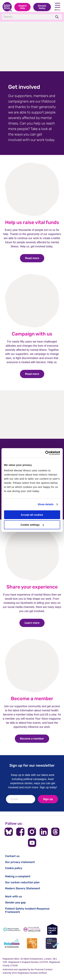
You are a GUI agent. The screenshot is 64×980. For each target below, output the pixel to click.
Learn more (35, 623)
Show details (46, 504)
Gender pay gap (15, 902)
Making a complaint (18, 876)
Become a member (32, 699)
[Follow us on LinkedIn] (44, 832)
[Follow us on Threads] (55, 832)
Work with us (14, 896)
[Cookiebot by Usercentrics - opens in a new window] (46, 453)
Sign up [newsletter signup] (48, 799)
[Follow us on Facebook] (20, 832)
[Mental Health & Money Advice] (12, 929)
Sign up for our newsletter (32, 765)
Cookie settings (32, 525)
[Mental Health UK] (52, 929)
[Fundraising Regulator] (32, 929)
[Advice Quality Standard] (32, 943)
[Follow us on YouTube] (32, 843)
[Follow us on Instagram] (32, 832)
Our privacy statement (20, 862)
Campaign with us (32, 334)
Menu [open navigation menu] (58, 7)
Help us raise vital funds (32, 222)
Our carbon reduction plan (22, 882)
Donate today (42, 7)
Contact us (12, 856)
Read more (35, 258)
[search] (57, 17)
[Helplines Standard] (12, 943)
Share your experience (32, 587)
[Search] (27, 17)
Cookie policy (14, 868)
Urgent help (23, 7)
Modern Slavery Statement (23, 888)
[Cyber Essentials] (52, 943)
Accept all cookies (32, 515)
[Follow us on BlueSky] (9, 832)
